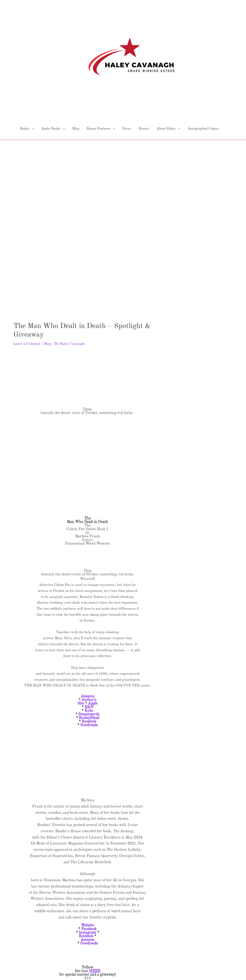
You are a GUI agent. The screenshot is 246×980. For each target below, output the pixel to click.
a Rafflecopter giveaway (88, 945)
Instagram (88, 876)
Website (87, 869)
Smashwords (89, 658)
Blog (76, 72)
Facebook (89, 873)
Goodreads (89, 669)
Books (25, 72)
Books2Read (89, 662)
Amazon (88, 640)
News (127, 72)
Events (144, 72)
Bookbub (89, 665)
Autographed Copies (203, 72)
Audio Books (51, 72)
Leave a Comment (27, 288)
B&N (89, 651)
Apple (93, 647)
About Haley (166, 72)
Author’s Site (87, 645)
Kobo (89, 654)
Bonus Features (98, 72)
